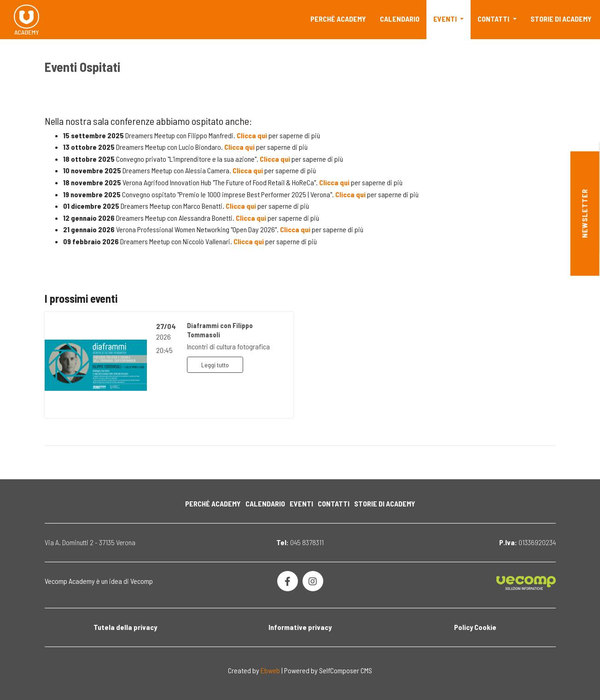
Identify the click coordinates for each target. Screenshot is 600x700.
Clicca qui (252, 135)
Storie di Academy (561, 19)
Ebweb (270, 670)
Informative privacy (300, 627)
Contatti (494, 19)
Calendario (400, 19)
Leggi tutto (215, 365)
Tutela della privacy (125, 627)
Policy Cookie (475, 627)
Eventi (446, 19)
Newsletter (585, 214)
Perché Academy (338, 19)
